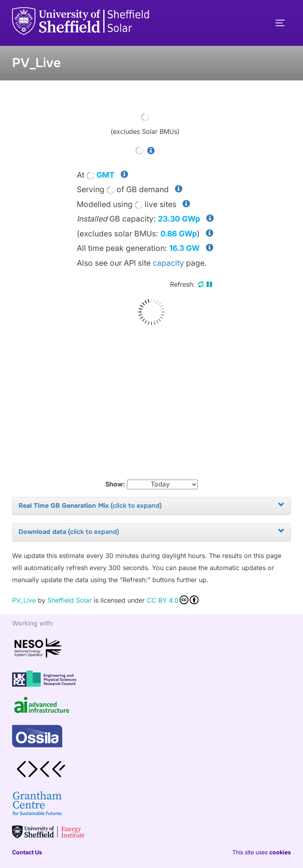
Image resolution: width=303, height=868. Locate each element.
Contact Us (27, 852)
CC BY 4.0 (173, 600)
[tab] (151, 506)
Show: (115, 484)
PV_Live (24, 600)
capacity (168, 263)
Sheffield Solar (70, 600)
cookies (280, 852)
